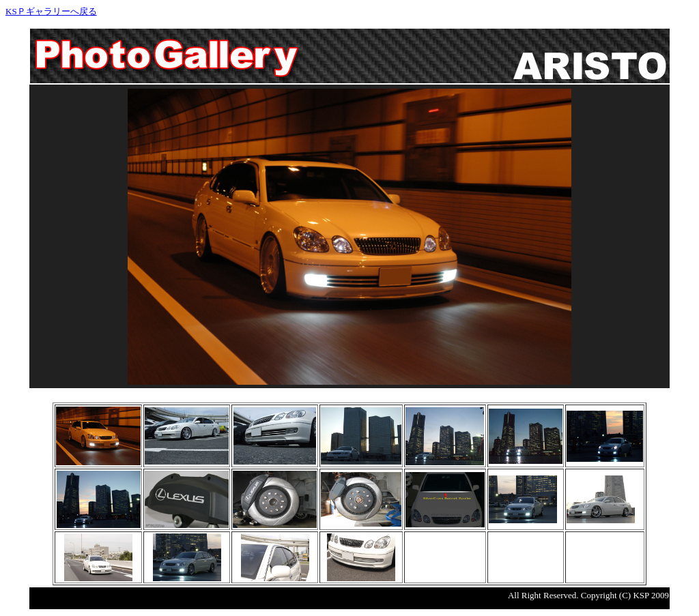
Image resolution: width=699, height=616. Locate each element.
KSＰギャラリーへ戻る (51, 11)
